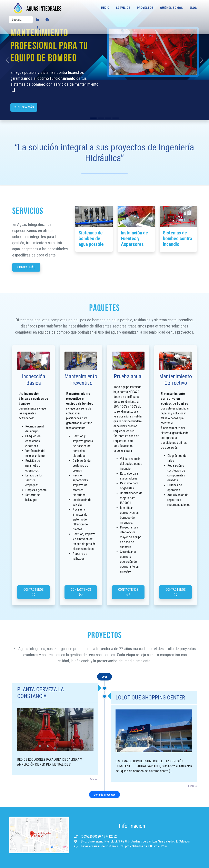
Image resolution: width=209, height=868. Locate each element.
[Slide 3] (116, 118)
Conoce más (26, 267)
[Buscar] (21, 20)
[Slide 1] (101, 118)
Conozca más (24, 107)
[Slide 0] (93, 118)
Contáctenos (34, 592)
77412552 (110, 836)
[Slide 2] (108, 118)
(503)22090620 (91, 836)
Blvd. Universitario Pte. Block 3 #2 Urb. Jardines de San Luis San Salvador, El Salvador (135, 841)
